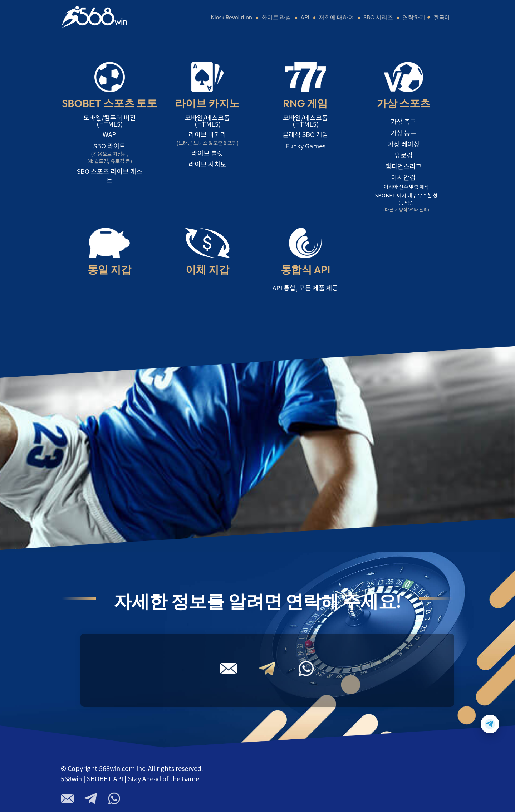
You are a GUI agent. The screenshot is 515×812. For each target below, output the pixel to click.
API (305, 17)
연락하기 (414, 17)
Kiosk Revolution (231, 17)
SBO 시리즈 (378, 17)
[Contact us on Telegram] (490, 724)
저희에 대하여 (336, 17)
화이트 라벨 (276, 17)
